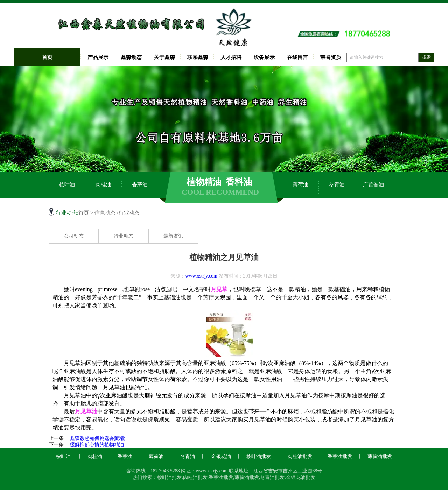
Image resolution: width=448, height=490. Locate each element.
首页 (47, 57)
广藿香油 (373, 184)
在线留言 (297, 57)
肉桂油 (103, 184)
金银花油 (221, 457)
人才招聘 (231, 57)
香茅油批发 (340, 457)
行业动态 (124, 236)
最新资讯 (173, 236)
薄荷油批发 (380, 457)
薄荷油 (300, 184)
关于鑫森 (164, 57)
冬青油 (337, 184)
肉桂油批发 (300, 457)
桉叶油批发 (259, 457)
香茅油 (140, 184)
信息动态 (105, 213)
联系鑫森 (198, 57)
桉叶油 (67, 184)
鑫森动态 (131, 57)
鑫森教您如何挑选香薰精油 (99, 438)
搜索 (427, 57)
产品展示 (98, 57)
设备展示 (264, 57)
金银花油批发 (301, 478)
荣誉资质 (331, 57)
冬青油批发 (272, 478)
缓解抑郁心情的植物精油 (96, 445)
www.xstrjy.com (201, 276)
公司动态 (74, 236)
